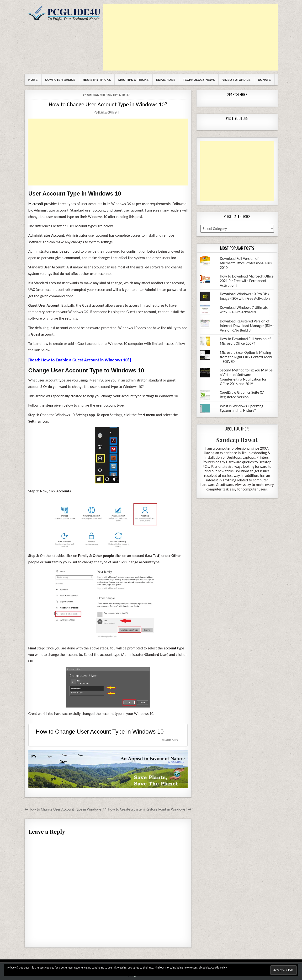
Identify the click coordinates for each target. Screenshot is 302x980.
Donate (264, 80)
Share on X (170, 740)
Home (33, 80)
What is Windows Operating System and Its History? (242, 408)
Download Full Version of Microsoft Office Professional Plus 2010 (246, 263)
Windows (93, 95)
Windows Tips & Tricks (115, 95)
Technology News (199, 80)
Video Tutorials (236, 80)
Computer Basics (60, 80)
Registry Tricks (97, 80)
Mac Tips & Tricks (133, 80)
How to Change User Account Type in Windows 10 (100, 732)
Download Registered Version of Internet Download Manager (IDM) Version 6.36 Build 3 (247, 326)
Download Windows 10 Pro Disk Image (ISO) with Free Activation (245, 296)
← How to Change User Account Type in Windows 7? (65, 809)
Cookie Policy (219, 968)
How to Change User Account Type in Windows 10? (108, 104)
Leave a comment (109, 112)
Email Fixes (166, 80)
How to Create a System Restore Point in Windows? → (150, 809)
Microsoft (36, 204)
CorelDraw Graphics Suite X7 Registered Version (242, 395)
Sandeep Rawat (237, 440)
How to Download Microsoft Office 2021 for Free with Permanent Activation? (247, 281)
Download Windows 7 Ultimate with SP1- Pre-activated (244, 310)
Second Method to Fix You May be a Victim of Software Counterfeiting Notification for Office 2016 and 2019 (246, 377)
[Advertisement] (190, 37)
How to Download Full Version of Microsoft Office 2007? (245, 341)
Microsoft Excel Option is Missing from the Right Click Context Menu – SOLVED (247, 357)
